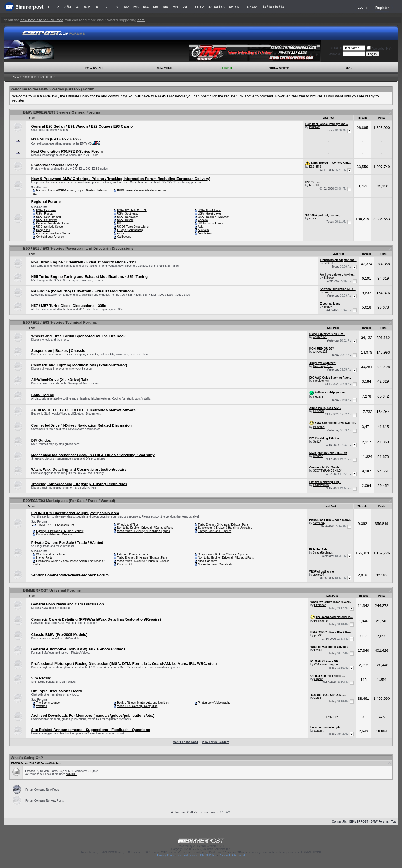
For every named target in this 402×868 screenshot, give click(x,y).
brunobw (318, 411)
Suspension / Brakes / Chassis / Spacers (223, 554)
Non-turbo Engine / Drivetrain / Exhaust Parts (145, 528)
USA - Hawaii (125, 220)
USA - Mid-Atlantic (209, 210)
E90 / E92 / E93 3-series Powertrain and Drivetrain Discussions (78, 248)
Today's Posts (279, 68)
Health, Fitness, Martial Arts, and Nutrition (143, 703)
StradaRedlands (323, 553)
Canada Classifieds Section (53, 223)
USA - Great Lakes (210, 214)
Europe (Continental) (130, 230)
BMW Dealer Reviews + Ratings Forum (141, 190)
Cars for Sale (125, 564)
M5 (156, 7)
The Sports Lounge (48, 703)
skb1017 (71, 774)
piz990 (318, 635)
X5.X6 (234, 7)
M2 (126, 7)
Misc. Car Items (208, 561)
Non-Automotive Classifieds (215, 564)
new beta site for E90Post (42, 20)
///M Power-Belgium (326, 664)
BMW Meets (165, 68)
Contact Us (339, 822)
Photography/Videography (214, 703)
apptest (319, 731)
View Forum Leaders (216, 742)
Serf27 (317, 442)
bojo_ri (328, 292)
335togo (329, 278)
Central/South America (50, 237)
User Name (335, 48)
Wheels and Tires (128, 525)
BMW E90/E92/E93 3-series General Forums (62, 112)
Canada (203, 220)
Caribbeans (124, 237)
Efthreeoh (320, 605)
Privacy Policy (166, 855)
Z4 (185, 7)
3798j (317, 698)
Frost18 (314, 185)
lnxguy (328, 307)
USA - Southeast (127, 214)
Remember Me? (379, 49)
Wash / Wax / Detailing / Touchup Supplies (143, 561)
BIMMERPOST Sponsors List (56, 525)
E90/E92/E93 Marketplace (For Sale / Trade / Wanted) (69, 501)
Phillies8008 (322, 621)
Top (394, 822)
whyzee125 (320, 337)
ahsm (312, 218)
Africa (121, 233)
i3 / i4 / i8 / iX (274, 7)
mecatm (318, 397)
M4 (146, 7)
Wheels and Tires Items (51, 554)
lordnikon (315, 127)
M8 (175, 7)
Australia (203, 230)
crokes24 (318, 575)
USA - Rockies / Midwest (213, 217)
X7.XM (252, 7)
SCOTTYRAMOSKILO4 (328, 471)
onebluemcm (321, 381)
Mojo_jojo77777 (323, 366)
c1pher (318, 679)
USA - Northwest (127, 217)
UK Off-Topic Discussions (133, 227)
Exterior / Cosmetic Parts (132, 554)
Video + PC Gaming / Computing (137, 706)
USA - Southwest (47, 220)
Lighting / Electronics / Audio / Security (60, 531)
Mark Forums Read (185, 742)
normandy (319, 523)
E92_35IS (315, 167)
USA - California (46, 210)
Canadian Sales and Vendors (54, 534)
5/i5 (87, 7)
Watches (41, 706)
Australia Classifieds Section (54, 233)
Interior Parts (44, 558)
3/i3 (68, 7)
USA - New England (48, 217)
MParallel (319, 427)
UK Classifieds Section (50, 227)
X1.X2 (199, 7)
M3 (136, 7)
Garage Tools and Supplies (215, 531)
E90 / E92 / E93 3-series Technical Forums (60, 322)
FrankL (318, 650)
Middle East (205, 233)
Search (351, 68)
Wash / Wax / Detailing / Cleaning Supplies (143, 531)
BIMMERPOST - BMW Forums (369, 822)
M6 (165, 7)
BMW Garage (95, 68)
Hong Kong (43, 230)
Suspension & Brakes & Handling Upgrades (225, 528)
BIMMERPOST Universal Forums (52, 590)
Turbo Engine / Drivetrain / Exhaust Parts (223, 525)
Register (382, 8)
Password (334, 54)
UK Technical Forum (210, 223)
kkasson (318, 456)
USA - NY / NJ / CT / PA (132, 210)
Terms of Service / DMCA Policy (197, 855)
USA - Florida (44, 214)
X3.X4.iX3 (216, 7)
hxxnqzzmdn (321, 485)
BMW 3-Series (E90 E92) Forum (32, 77)
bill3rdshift (330, 263)
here (141, 20)
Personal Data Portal (232, 855)
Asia (201, 227)
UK (119, 223)
